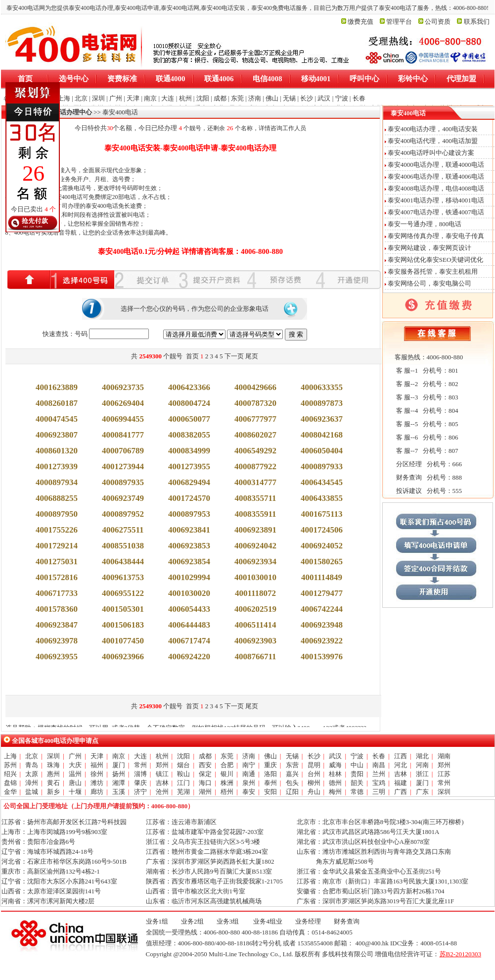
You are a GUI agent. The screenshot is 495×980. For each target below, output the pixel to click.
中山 (357, 765)
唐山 (75, 783)
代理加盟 (461, 79)
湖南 (444, 756)
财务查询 (408, 477)
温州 (75, 774)
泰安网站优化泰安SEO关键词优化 (436, 260)
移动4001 (316, 79)
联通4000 (171, 79)
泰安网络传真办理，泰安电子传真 (436, 236)
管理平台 (399, 22)
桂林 (335, 774)
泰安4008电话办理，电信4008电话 (436, 188)
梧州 (227, 792)
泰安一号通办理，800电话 (425, 224)
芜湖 (183, 792)
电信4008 (268, 79)
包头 (292, 783)
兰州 (379, 774)
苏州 (10, 765)
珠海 (53, 765)
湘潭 (119, 783)
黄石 (53, 783)
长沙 (314, 756)
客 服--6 (406, 437)
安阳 (270, 792)
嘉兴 (292, 774)
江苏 (444, 774)
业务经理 (308, 921)
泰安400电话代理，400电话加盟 (433, 141)
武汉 (335, 756)
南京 (119, 756)
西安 (205, 765)
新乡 (53, 792)
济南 (249, 756)
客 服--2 (406, 384)
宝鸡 (379, 783)
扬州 (119, 774)
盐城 (32, 792)
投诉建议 (408, 491)
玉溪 (119, 792)
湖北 (422, 756)
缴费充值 (360, 22)
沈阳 (183, 756)
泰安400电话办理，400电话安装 (433, 129)
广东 (422, 792)
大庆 (75, 765)
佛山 (270, 756)
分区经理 (408, 464)
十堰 (75, 792)
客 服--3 (406, 397)
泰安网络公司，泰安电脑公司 (429, 283)
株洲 (227, 783)
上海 (10, 756)
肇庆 (140, 783)
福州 (97, 765)
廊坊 (97, 792)
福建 (401, 783)
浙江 (422, 774)
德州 (335, 783)
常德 (357, 792)
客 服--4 (406, 411)
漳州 (32, 783)
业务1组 (157, 921)
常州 (140, 765)
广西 (401, 792)
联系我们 (477, 22)
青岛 (32, 765)
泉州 (249, 783)
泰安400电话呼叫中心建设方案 (431, 153)
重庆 (270, 765)
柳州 (314, 783)
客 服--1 (406, 370)
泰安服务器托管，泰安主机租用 (433, 271)
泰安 (249, 792)
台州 (314, 774)
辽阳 (292, 792)
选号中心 (74, 79)
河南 (422, 765)
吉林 (401, 774)
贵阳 (357, 774)
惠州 (53, 774)
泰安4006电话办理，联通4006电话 (436, 176)
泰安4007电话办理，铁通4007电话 (436, 212)
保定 (205, 774)
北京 (32, 756)
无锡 (292, 756)
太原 (32, 774)
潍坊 (97, 783)
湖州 (205, 792)
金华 (10, 792)
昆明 (314, 765)
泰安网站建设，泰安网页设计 (429, 248)
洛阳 (270, 774)
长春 (379, 756)
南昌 (379, 765)
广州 (75, 756)
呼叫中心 (364, 79)
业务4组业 (267, 921)
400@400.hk (372, 943)
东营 (292, 765)
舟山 (314, 792)
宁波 (357, 756)
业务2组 (192, 921)
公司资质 (438, 22)
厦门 (119, 765)
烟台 (183, 765)
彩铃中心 (413, 79)
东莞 (227, 756)
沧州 (162, 792)
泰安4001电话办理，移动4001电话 (436, 200)
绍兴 (10, 774)
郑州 (162, 765)
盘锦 (10, 783)
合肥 (227, 765)
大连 (140, 756)
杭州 (162, 756)
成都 (205, 756)
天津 (97, 756)
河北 (401, 765)
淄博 (140, 774)
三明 (379, 792)
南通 (249, 774)
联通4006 (219, 79)
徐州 (97, 774)
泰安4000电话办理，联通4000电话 (436, 165)
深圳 (53, 756)
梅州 (335, 792)
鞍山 (183, 774)
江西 (401, 756)
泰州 (270, 783)
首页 (25, 79)
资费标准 (122, 79)
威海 (335, 765)
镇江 (162, 774)
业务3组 (228, 921)
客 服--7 (406, 451)
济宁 (140, 792)
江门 (183, 783)
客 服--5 (406, 424)
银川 (227, 774)
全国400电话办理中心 (62, 112)
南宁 (249, 765)
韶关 (357, 783)
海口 (205, 783)
